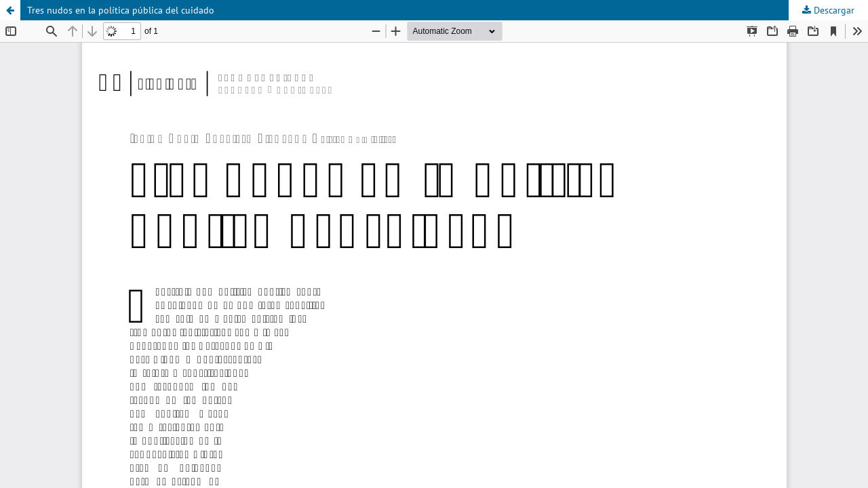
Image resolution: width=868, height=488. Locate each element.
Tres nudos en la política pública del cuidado (121, 10)
